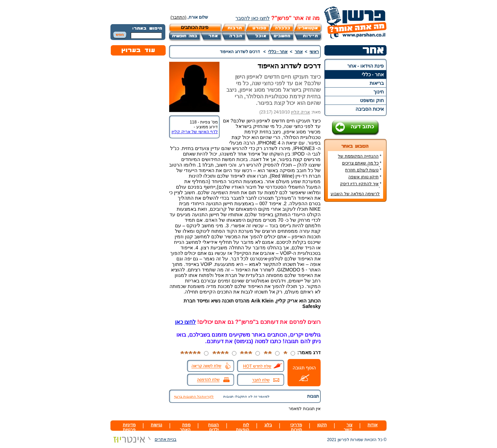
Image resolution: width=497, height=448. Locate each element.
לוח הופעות (243, 427)
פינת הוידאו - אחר (366, 66)
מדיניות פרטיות (129, 427)
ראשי (314, 52)
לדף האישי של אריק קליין (195, 132)
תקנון (322, 425)
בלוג (268, 425)
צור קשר (348, 427)
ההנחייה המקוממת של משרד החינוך (360, 159)
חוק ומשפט (372, 100)
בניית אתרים (143, 439)
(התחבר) (178, 17)
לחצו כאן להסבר (252, 18)
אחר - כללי (373, 74)
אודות (373, 425)
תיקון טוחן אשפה (363, 177)
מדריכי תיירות (296, 427)
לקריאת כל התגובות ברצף (194, 396)
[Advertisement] (355, 310)
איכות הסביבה (370, 109)
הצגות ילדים (213, 427)
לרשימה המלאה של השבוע (355, 194)
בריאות (377, 83)
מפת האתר (185, 427)
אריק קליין (300, 112)
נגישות (157, 425)
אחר (299, 52)
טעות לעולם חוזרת (362, 170)
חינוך (379, 92)
